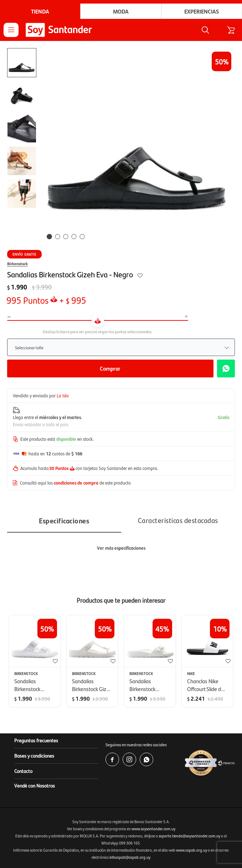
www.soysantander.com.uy (153, 829)
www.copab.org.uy (192, 850)
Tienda (40, 11)
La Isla (63, 395)
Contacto (23, 771)
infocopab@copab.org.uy (130, 857)
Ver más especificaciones (121, 548)
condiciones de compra (76, 483)
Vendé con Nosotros (35, 785)
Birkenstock (17, 263)
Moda (121, 11)
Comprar (110, 368)
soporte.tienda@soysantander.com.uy (189, 836)
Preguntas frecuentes (36, 740)
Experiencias (202, 11)
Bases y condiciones (34, 755)
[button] (205, 30)
